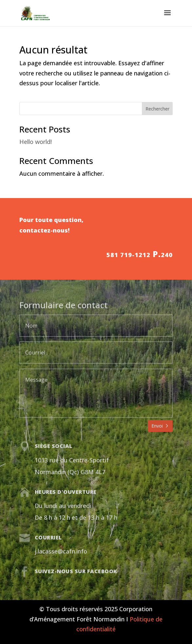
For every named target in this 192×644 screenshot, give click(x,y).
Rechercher (157, 109)
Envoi (157, 426)
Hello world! (36, 142)
